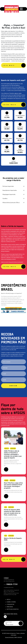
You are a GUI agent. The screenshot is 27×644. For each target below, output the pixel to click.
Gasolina (5, 198)
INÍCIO (9, 599)
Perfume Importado (8, 186)
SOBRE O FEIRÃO (11, 602)
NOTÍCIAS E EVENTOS (13, 609)
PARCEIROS (10, 607)
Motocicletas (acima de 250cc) (11, 202)
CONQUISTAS (10, 604)
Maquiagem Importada (9, 194)
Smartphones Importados (10, 190)
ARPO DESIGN (18, 637)
